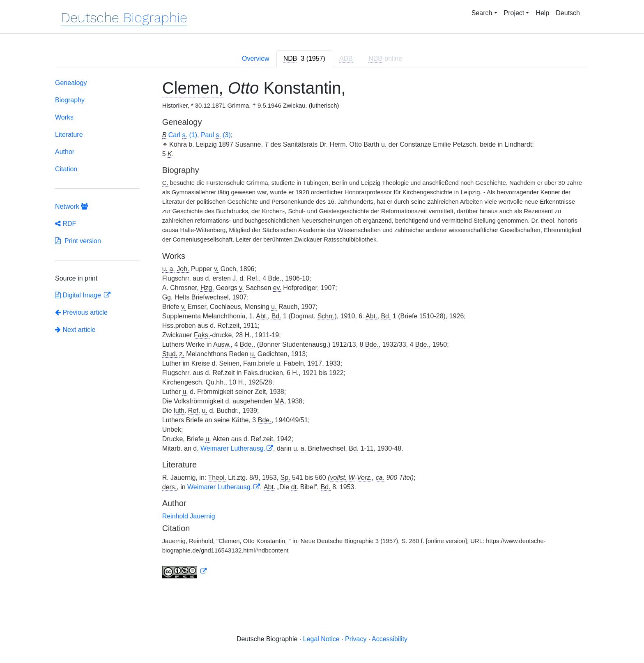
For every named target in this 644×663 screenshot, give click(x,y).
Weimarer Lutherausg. (233, 448)
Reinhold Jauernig (189, 516)
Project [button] (514, 13)
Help (542, 13)
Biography (70, 100)
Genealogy (71, 83)
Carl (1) (183, 135)
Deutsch (568, 13)
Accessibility (390, 639)
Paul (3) (216, 135)
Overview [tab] (256, 59)
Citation (66, 169)
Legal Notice (321, 639)
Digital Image (79, 295)
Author (65, 152)
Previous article (81, 312)
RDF (66, 224)
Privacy (356, 639)
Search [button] (482, 13)
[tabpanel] (322, 330)
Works (64, 117)
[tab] (304, 59)
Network (71, 206)
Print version (78, 241)
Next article (75, 330)
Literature (69, 135)
